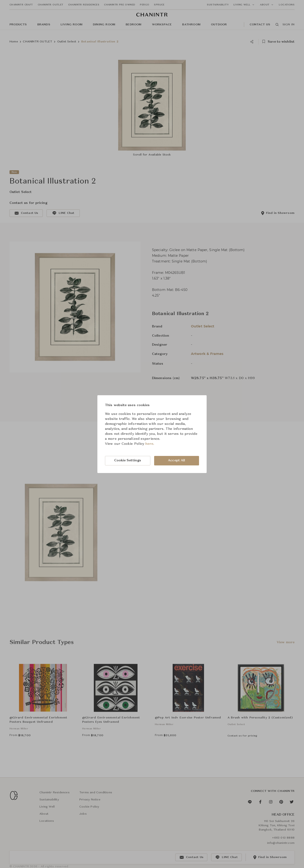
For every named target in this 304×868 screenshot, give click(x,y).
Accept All (176, 460)
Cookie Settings (128, 460)
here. (150, 444)
